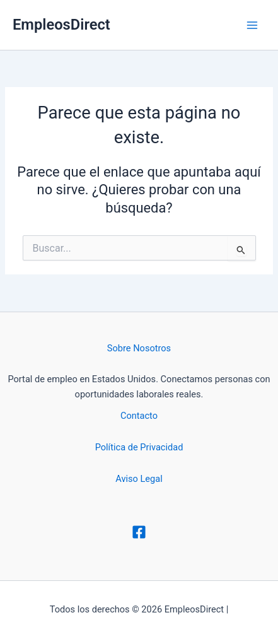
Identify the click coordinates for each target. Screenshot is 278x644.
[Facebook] (139, 532)
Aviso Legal (139, 479)
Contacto (139, 416)
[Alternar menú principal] (252, 25)
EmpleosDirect (61, 25)
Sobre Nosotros (139, 348)
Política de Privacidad (139, 447)
